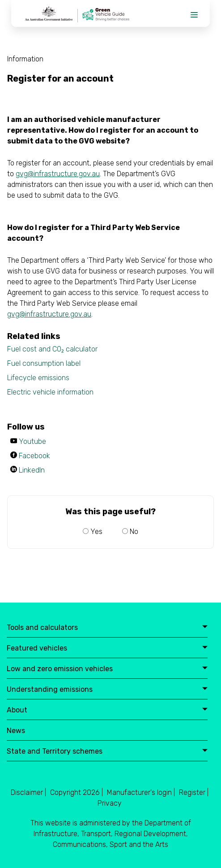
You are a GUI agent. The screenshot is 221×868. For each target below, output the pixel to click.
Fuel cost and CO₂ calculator (52, 349)
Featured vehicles (107, 649)
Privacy (110, 803)
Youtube (32, 441)
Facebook (34, 456)
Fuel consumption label (44, 363)
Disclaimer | (28, 792)
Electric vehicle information (50, 392)
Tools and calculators (107, 628)
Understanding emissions (107, 690)
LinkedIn (32, 470)
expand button (205, 627)
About (107, 710)
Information (25, 59)
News (16, 731)
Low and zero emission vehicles (107, 669)
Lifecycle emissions (38, 378)
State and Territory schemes (107, 752)
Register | (194, 792)
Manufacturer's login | (141, 792)
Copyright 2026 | (76, 792)
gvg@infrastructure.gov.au (58, 174)
